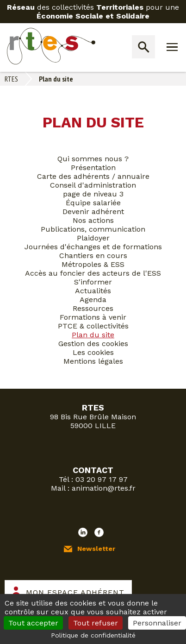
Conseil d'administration (93, 185)
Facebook (99, 532)
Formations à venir (93, 317)
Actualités (93, 291)
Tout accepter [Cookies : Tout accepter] (33, 623)
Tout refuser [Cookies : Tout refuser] (96, 623)
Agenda (93, 300)
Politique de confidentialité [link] (93, 635)
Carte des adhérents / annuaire (93, 176)
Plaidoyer (93, 238)
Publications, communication (93, 229)
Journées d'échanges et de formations (93, 247)
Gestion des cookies (93, 344)
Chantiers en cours (93, 256)
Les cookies (93, 352)
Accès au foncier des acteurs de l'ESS (93, 273)
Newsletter (96, 549)
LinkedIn (83, 532)
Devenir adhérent (93, 212)
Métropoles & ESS (93, 264)
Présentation (93, 167)
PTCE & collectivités (93, 326)
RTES (11, 79)
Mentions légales (93, 361)
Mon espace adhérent (75, 592)
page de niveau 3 (93, 194)
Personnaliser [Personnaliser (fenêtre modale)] (157, 623)
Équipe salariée (93, 203)
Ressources (93, 308)
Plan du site (93, 335)
